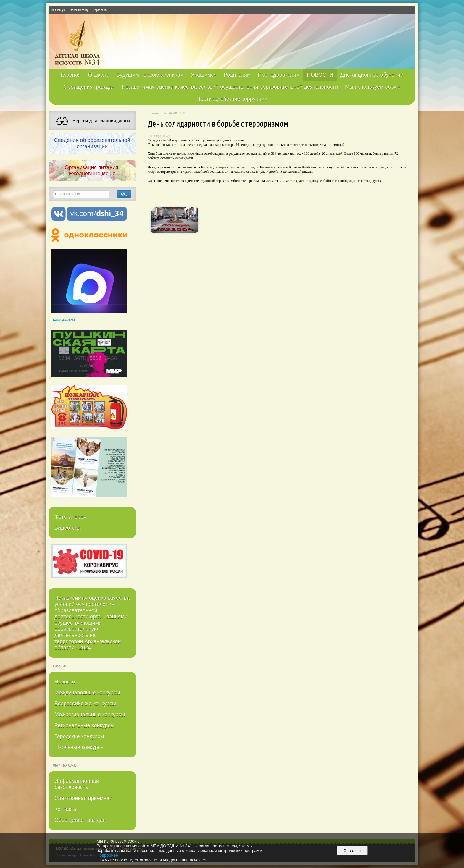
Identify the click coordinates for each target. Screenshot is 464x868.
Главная (71, 75)
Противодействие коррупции (232, 99)
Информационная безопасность (77, 784)
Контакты (66, 809)
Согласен (352, 851)
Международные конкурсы (87, 693)
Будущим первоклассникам (150, 75)
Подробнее (107, 855)
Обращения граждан (89, 87)
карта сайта (100, 10)
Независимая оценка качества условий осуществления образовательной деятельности (230, 87)
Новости (65, 682)
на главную (58, 10)
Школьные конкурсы (79, 747)
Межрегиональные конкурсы (90, 715)
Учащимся (204, 75)
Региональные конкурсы (84, 725)
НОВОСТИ (320, 75)
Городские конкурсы (79, 736)
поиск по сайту (79, 10)
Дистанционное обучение (372, 75)
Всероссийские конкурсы (85, 704)
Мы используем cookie (373, 87)
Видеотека (68, 528)
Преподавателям (279, 75)
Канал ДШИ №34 (65, 320)
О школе (99, 75)
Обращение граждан (80, 820)
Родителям (237, 75)
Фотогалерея (70, 517)
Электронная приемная (83, 798)
